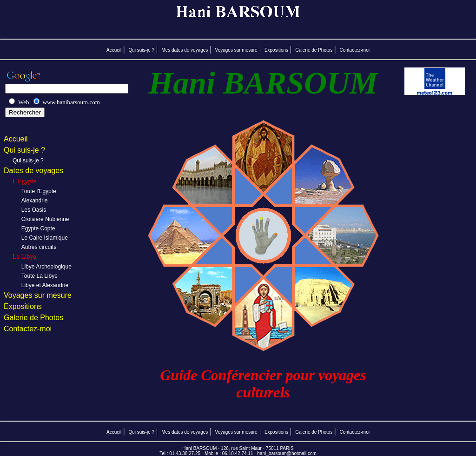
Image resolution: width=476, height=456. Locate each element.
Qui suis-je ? (141, 50)
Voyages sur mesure (236, 50)
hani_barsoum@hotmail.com (287, 453)
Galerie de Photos (314, 50)
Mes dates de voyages (185, 50)
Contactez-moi (355, 50)
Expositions (276, 50)
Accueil (114, 50)
